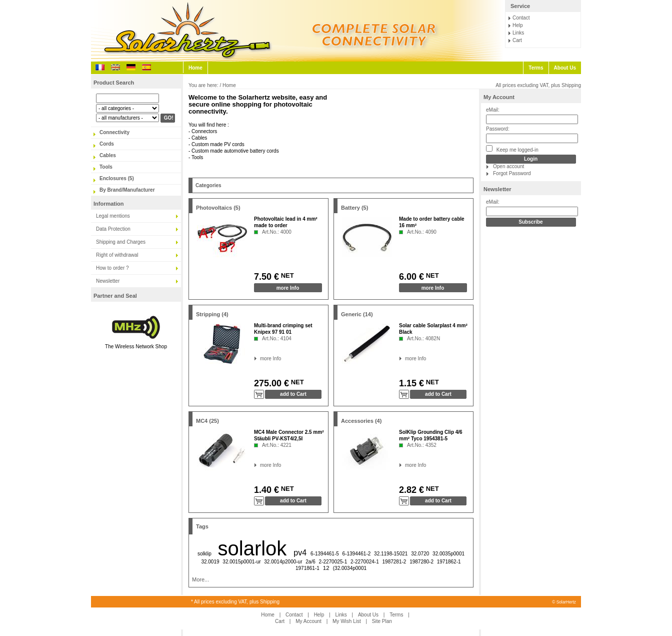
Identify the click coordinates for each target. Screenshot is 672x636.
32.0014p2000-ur (283, 562)
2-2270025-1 (333, 562)
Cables (108, 155)
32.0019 (210, 562)
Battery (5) (354, 208)
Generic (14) (357, 314)
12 (326, 568)
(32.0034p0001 (350, 568)
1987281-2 (394, 562)
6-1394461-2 (357, 554)
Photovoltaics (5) (218, 208)
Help (518, 25)
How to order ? (112, 268)
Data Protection (113, 229)
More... (200, 579)
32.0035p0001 (448, 554)
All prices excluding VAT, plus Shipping (538, 85)
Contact (521, 18)
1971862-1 (449, 562)
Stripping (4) (212, 314)
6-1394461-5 (325, 554)
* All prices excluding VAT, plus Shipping (235, 602)
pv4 (300, 553)
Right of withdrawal (117, 255)
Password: (498, 129)
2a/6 (310, 562)
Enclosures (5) (117, 178)
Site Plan (382, 621)
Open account (508, 166)
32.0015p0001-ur (241, 562)
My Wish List (347, 621)
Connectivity (114, 132)
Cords (107, 144)
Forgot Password (512, 173)
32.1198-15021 (391, 554)
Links (518, 33)
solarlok (252, 548)
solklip (204, 554)
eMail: (493, 110)
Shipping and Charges (121, 242)
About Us (565, 68)
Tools (106, 167)
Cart (517, 40)
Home (195, 68)
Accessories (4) (361, 421)
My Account (499, 97)
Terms (536, 68)
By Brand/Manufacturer (127, 190)
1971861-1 (307, 568)
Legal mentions (113, 216)
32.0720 (420, 554)
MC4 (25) (207, 421)
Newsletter (108, 281)
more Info (288, 288)
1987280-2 (421, 562)
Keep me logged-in (512, 149)
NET (286, 275)
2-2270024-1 (365, 562)
